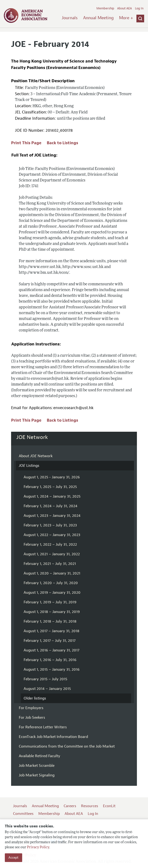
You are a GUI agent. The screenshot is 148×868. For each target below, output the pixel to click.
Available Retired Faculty (40, 756)
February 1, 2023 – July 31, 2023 (50, 525)
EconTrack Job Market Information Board (53, 737)
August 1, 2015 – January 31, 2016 (52, 669)
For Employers (31, 708)
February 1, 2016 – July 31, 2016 (50, 660)
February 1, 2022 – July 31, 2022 (50, 544)
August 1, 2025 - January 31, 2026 (52, 477)
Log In (139, 8)
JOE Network (32, 437)
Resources (90, 806)
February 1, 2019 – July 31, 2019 (50, 602)
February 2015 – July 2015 (45, 679)
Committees (23, 814)
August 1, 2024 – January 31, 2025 (52, 496)
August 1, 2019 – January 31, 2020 (52, 593)
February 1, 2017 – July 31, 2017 (50, 641)
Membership (105, 8)
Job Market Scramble (37, 766)
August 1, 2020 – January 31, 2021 (52, 573)
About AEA (124, 8)
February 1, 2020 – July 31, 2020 (51, 583)
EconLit (109, 806)
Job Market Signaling (37, 775)
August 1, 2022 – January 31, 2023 (52, 535)
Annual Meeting (98, 18)
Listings (29, 466)
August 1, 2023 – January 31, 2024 (52, 516)
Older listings (35, 698)
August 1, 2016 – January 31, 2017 (51, 650)
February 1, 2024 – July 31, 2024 (50, 506)
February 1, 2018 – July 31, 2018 (50, 621)
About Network (36, 456)
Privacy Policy (38, 847)
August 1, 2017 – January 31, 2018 (51, 631)
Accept (13, 858)
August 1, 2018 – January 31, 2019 (52, 612)
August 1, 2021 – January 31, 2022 (52, 554)
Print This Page (26, 143)
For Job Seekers (32, 718)
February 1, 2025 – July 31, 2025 (50, 487)
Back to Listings (62, 143)
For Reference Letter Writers (43, 727)
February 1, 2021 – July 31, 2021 (50, 564)
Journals (70, 18)
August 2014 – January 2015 (47, 689)
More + (126, 18)
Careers (70, 806)
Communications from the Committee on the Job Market (67, 746)
